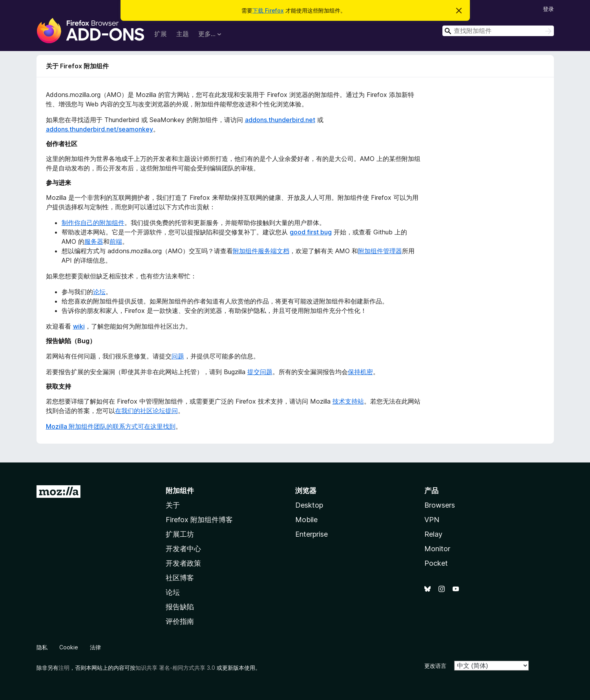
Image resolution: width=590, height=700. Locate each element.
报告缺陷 (180, 607)
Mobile (306, 520)
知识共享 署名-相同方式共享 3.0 (175, 668)
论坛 (99, 292)
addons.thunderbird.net (280, 120)
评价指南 (180, 621)
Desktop (309, 505)
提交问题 (260, 372)
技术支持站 (348, 401)
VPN (432, 520)
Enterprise (311, 534)
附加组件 (180, 491)
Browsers (440, 505)
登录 (548, 9)
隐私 (42, 647)
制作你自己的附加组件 (93, 223)
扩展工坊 (180, 534)
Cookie (69, 647)
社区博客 (180, 578)
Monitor (437, 549)
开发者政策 (183, 563)
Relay (433, 534)
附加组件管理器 (380, 251)
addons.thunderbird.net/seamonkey (100, 129)
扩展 (161, 34)
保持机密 (360, 372)
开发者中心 (183, 549)
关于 (173, 505)
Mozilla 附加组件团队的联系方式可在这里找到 (111, 426)
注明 (64, 668)
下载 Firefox (268, 10)
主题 (183, 34)
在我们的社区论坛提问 (146, 411)
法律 (95, 647)
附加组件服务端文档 (261, 251)
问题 (178, 356)
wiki (79, 326)
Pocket (436, 563)
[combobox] (498, 31)
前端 (116, 241)
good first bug (311, 232)
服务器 (94, 241)
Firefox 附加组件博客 (199, 520)
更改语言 (435, 666)
